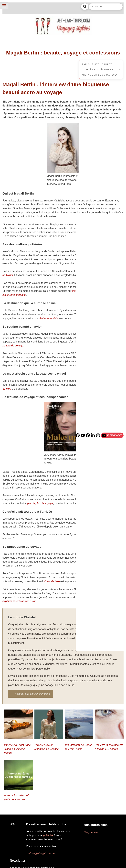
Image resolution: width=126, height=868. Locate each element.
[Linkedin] (93, 435)
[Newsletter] (112, 435)
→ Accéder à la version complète (31, 694)
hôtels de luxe (52, 581)
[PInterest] (88, 435)
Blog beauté (91, 832)
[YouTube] (83, 435)
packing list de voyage (40, 503)
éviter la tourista (49, 318)
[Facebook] (78, 435)
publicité (48, 835)
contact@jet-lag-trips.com (41, 853)
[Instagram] (98, 435)
